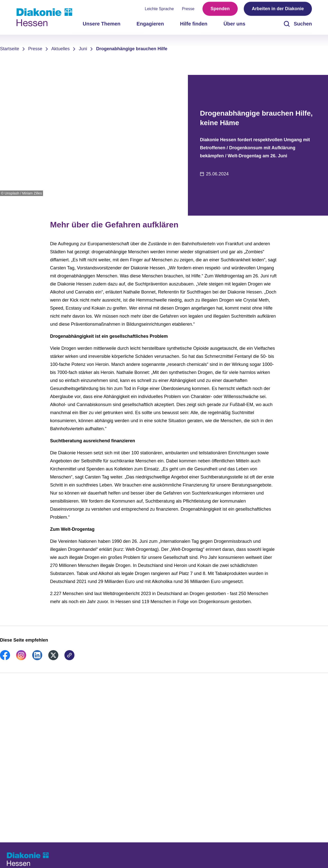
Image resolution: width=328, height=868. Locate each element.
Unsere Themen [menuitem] (102, 25)
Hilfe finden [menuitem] (194, 25)
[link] (5, 659)
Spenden (220, 10)
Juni (83, 49)
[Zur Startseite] (44, 17)
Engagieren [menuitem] (150, 25)
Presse (188, 10)
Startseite (10, 49)
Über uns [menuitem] (235, 25)
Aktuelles (60, 49)
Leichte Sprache (159, 10)
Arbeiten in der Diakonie (278, 10)
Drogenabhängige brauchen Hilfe (132, 49)
